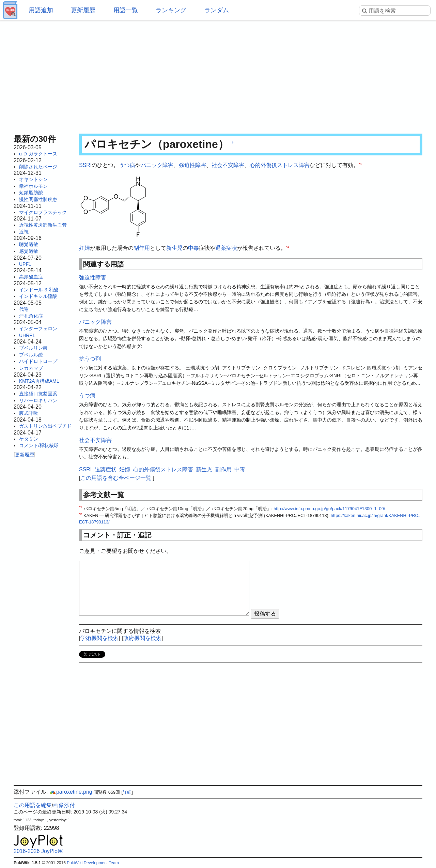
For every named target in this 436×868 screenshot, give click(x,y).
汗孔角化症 (31, 316)
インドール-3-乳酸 (39, 290)
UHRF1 (27, 335)
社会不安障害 (228, 165)
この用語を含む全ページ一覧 (116, 478)
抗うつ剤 (90, 359)
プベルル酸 (31, 355)
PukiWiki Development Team (93, 863)
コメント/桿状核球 (39, 445)
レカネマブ (31, 368)
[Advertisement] (218, 75)
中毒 (193, 248)
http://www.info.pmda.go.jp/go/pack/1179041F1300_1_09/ (329, 509)
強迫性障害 (192, 165)
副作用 (142, 248)
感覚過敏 (29, 251)
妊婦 (84, 248)
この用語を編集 (33, 805)
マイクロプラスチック (43, 212)
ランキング (171, 10)
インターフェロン (38, 329)
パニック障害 (157, 165)
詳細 (127, 792)
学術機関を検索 (99, 638)
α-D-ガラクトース (38, 154)
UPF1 (25, 264)
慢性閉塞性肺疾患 (38, 199)
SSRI (85, 165)
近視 (24, 232)
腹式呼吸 (29, 413)
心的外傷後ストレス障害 (280, 165)
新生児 (174, 248)
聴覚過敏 (29, 244)
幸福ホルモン (33, 186)
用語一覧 (126, 10)
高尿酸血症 (31, 277)
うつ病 (127, 165)
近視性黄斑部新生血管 (43, 225)
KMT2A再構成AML (39, 381)
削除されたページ (38, 167)
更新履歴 (83, 10)
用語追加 (41, 10)
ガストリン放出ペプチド (45, 426)
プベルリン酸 (33, 348)
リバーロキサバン (38, 400)
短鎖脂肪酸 (31, 193)
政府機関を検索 (142, 638)
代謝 (24, 309)
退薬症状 (226, 248)
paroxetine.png (71, 792)
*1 (360, 164)
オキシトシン (33, 179)
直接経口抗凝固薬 (38, 394)
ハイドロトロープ (38, 361)
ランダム (217, 10)
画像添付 (64, 805)
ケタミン (29, 439)
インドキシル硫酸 (38, 296)
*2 (288, 247)
